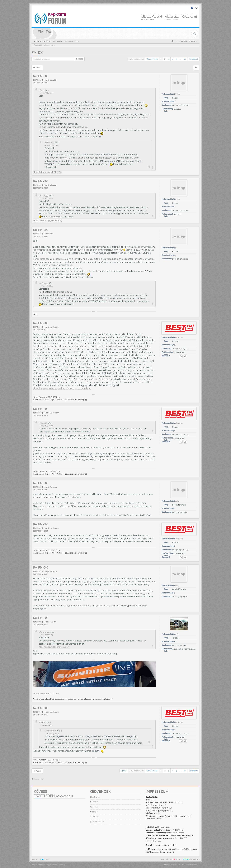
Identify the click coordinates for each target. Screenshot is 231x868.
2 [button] (165, 59)
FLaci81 (53, 622)
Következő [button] (194, 59)
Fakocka (43, 423)
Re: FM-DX (40, 76)
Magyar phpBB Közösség (55, 865)
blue (41, 90)
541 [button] (185, 59)
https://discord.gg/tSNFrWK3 (48, 172)
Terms (94, 812)
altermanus (44, 632)
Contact (94, 817)
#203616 (38, 80)
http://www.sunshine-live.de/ (46, 694)
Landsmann (54, 327)
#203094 (38, 327)
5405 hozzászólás (137, 59)
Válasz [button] (37, 67)
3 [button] (169, 59)
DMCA (94, 807)
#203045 (38, 528)
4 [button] (173, 59)
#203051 (38, 413)
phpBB (42, 859)
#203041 (38, 571)
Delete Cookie (97, 822)
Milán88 (53, 80)
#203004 (38, 712)
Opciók (124, 771)
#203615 (38, 185)
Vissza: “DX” (38, 779)
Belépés (152, 16)
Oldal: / (152, 59)
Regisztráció (181, 16)
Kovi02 (42, 722)
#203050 (38, 487)
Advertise (95, 797)
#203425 (38, 234)
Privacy (94, 802)
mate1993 (49, 142)
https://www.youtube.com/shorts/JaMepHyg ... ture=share (62, 388)
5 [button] (176, 59)
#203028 (38, 622)
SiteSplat (186, 859)
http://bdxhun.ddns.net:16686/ (54, 647)
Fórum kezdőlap (43, 41)
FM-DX (37, 53)
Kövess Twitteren (54, 794)
